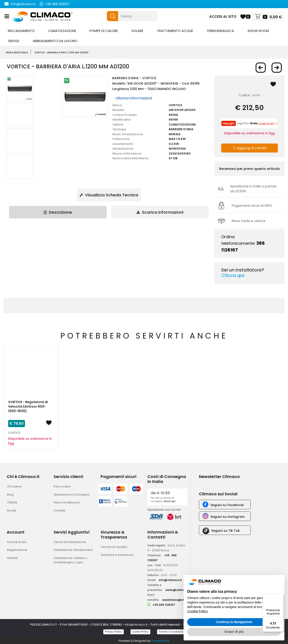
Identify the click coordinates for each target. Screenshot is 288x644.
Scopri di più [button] (234, 632)
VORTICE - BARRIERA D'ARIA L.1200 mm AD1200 (61, 53)
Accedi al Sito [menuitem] (17, 542)
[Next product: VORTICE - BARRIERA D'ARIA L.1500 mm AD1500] (277, 68)
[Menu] (281, 596)
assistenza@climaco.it (179, 600)
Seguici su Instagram (228, 517)
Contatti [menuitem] (60, 510)
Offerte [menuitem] (12, 502)
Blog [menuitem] (10, 495)
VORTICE (14, 433)
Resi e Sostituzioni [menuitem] (67, 502)
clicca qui (170, 501)
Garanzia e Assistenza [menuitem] (117, 555)
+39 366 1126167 (57, 4)
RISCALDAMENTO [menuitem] (21, 31)
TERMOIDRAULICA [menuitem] (220, 31)
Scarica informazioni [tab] (160, 212)
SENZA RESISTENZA (17, 53)
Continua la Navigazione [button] (234, 622)
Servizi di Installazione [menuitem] (70, 542)
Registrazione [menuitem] (17, 550)
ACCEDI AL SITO (223, 17)
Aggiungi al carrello (250, 148)
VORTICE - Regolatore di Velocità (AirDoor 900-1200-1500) (28, 406)
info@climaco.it (23, 4)
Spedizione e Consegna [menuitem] (72, 495)
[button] (112, 16)
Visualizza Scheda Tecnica (109, 195)
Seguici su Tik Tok (226, 531)
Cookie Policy (140, 632)
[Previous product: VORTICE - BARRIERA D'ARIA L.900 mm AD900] (261, 68)
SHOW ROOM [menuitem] (258, 31)
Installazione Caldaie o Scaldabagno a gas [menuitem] (71, 560)
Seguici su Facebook (227, 505)
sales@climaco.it (178, 590)
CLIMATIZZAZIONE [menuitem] (62, 31)
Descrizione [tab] (58, 212)
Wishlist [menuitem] (12, 558)
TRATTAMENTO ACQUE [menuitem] (175, 31)
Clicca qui (233, 275)
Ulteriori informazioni (134, 98)
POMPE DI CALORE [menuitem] (104, 31)
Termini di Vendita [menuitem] (114, 547)
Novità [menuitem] (12, 510)
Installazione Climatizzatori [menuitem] (73, 550)
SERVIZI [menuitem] (13, 41)
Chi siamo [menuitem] (14, 486)
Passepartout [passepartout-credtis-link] (160, 641)
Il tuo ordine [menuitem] (62, 486)
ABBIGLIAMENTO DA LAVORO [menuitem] (55, 41)
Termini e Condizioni (171, 632)
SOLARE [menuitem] (137, 31)
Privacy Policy (114, 632)
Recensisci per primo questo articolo (250, 169)
